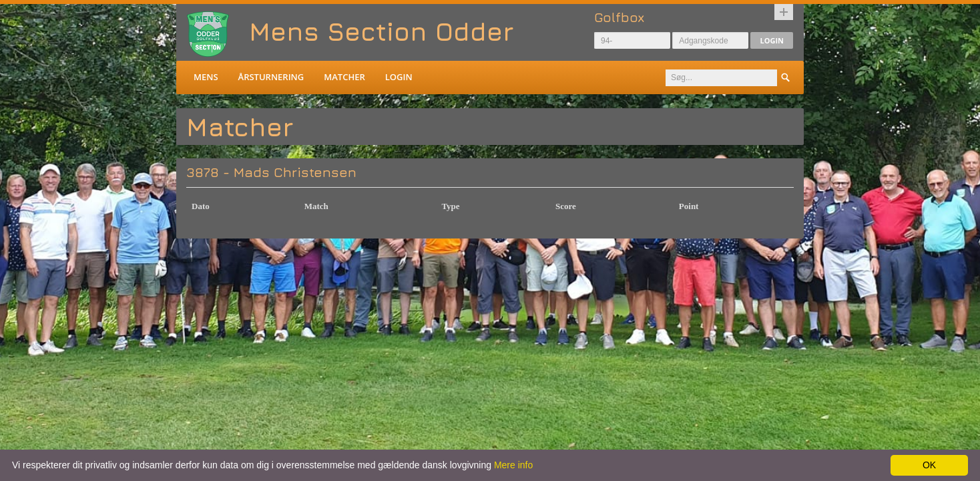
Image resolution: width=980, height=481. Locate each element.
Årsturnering (271, 77)
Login (772, 40)
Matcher (344, 77)
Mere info (513, 465)
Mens (206, 77)
